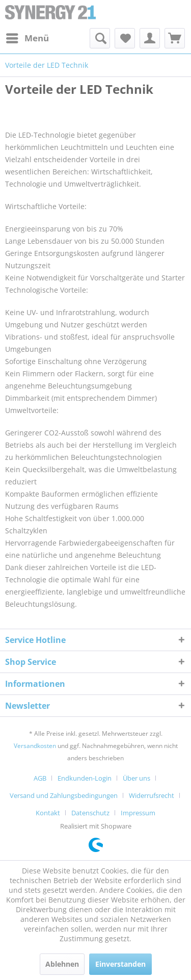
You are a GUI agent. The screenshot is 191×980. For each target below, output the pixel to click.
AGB (40, 778)
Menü (28, 37)
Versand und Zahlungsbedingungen (64, 795)
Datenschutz (90, 813)
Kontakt (48, 813)
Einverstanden (120, 964)
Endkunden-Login (85, 778)
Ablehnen (62, 964)
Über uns (137, 778)
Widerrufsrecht (152, 795)
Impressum (138, 813)
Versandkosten (35, 746)
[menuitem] (27, 38)
